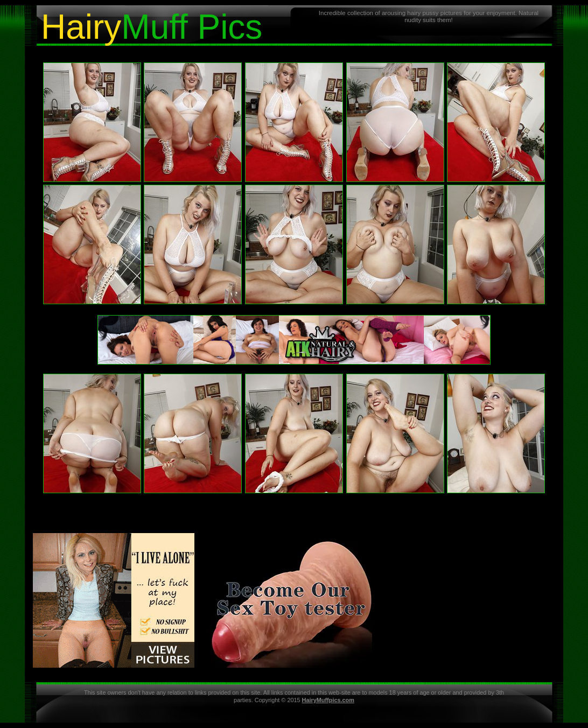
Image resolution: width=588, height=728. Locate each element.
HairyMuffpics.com (328, 700)
